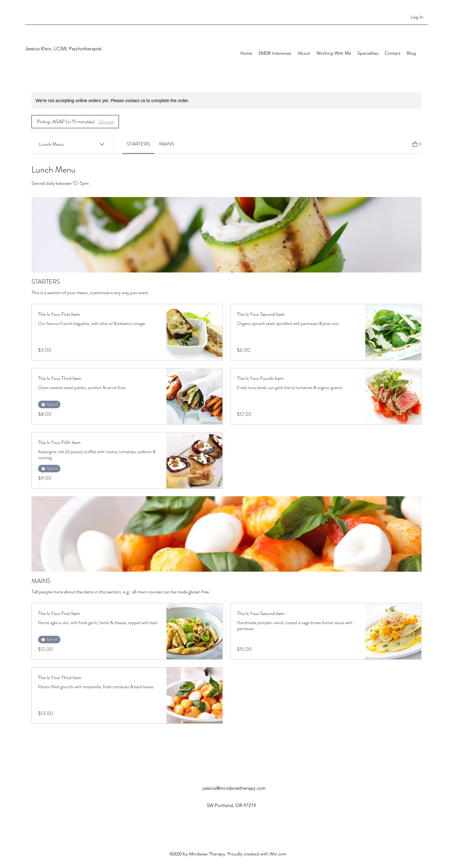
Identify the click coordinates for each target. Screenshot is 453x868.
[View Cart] (417, 143)
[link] (138, 144)
